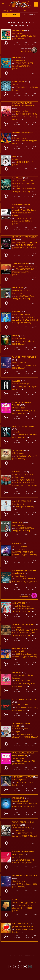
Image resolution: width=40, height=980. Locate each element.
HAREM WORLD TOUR (24, 782)
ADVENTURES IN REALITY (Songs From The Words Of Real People (25, 320)
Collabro (16, 159)
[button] (3, 4)
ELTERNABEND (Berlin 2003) (27, 708)
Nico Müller (17, 857)
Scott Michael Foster (30, 242)
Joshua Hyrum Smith (21, 801)
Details (35, 42)
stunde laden (11, 15)
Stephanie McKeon (20, 547)
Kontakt (8, 956)
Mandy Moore (18, 627)
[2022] (15, 437)
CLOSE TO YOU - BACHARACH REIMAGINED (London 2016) (23, 552)
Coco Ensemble (19, 651)
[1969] (36, 87)
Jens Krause (22, 213)
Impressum (18, 956)
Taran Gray (28, 474)
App (36, 4)
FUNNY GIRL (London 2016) (27, 365)
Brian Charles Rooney (21, 314)
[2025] (20, 192)
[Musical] (21, 39)
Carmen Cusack (19, 60)
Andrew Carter (18, 830)
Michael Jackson (19, 408)
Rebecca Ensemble (20, 138)
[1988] (20, 299)
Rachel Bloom (18, 729)
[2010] (20, 635)
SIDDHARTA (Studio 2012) (26, 341)
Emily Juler (29, 828)
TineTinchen (26, 51)
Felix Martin (17, 290)
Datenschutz (30, 956)
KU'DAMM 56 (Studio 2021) (26, 36)
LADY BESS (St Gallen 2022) (26, 435)
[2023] (21, 323)
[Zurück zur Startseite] (20, 4)
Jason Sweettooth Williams (23, 927)
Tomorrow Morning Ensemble (24, 266)
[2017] (28, 485)
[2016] (15, 368)
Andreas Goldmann (20, 576)
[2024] (25, 806)
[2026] (34, 117)
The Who (16, 84)
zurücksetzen (29, 15)
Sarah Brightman (19, 780)
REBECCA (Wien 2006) (24, 141)
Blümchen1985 (25, 597)
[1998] (30, 908)
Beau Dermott (18, 504)
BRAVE (19, 507)
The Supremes (18, 758)
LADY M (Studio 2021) (24, 387)
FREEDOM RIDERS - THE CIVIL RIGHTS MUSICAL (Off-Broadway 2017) (23, 483)
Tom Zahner (17, 432)
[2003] (15, 710)
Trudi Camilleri (18, 828)
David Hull (16, 242)
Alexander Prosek (19, 210)
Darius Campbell (19, 363)
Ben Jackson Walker (20, 111)
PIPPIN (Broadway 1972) (25, 411)
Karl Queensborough (21, 384)
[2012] (15, 344)
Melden (35, 44)
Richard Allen (18, 474)
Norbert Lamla (18, 525)
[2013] (30, 221)
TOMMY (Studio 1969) (24, 87)
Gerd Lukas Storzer (20, 705)
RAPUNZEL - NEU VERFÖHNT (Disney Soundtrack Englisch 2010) (25, 633)
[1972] (15, 413)
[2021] (15, 39)
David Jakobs (17, 33)
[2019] (31, 162)
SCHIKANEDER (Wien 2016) (26, 456)
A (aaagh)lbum (21, 929)
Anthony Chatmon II (20, 477)
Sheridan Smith (19, 881)
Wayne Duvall (24, 183)
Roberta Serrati (19, 338)
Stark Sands (17, 181)
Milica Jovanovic (19, 453)
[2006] (36, 141)
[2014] (31, 272)
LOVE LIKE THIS (22, 162)
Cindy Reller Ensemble (21, 606)
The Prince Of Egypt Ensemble (24, 903)
